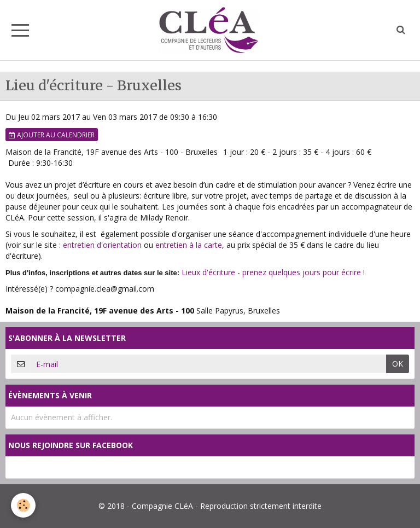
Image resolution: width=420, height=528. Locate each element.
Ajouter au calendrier (52, 135)
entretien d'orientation (102, 245)
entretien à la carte (189, 245)
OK (398, 364)
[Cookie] (23, 505)
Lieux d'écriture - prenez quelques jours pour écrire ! (273, 272)
